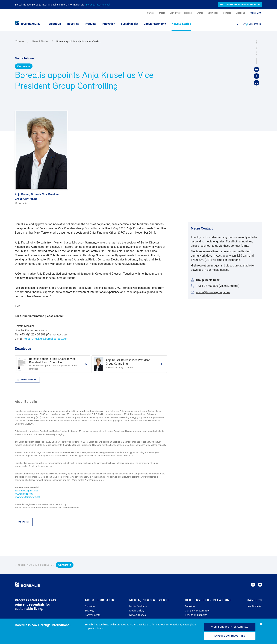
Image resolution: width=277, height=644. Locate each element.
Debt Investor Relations (208, 600)
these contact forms (236, 246)
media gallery (220, 270)
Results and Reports (196, 615)
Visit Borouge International (230, 627)
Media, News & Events (150, 600)
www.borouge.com (24, 494)
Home (20, 41)
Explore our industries (230, 636)
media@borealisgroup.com (213, 292)
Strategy (89, 611)
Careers (254, 600)
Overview (90, 606)
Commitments (93, 615)
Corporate (24, 66)
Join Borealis (254, 606)
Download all (27, 380)
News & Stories (40, 41)
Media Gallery (137, 611)
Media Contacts (138, 606)
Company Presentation (198, 611)
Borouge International (98, 5)
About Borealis (100, 600)
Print (24, 522)
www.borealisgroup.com (26, 491)
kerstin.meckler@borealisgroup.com (46, 339)
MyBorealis (252, 24)
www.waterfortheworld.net (27, 497)
